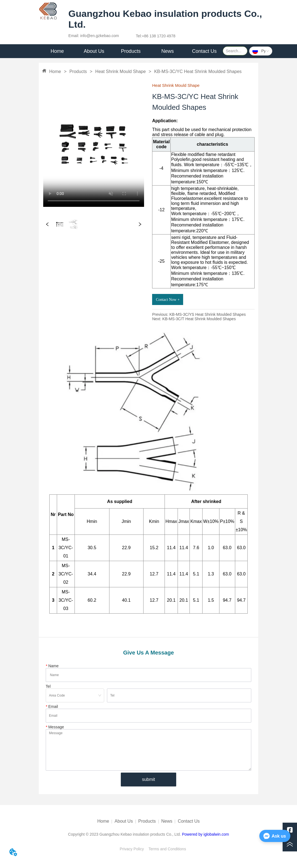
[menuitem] (94, 51)
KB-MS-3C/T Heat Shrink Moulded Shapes (199, 319)
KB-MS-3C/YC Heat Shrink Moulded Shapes (197, 71)
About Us (124, 821)
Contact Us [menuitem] (204, 51)
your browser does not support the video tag (94, 145)
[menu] (131, 51)
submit (148, 779)
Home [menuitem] (57, 51)
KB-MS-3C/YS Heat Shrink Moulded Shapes (207, 314)
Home (55, 71)
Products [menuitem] (131, 51)
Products (78, 71)
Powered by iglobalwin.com (206, 834)
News (167, 821)
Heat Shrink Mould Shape (120, 71)
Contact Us (189, 821)
